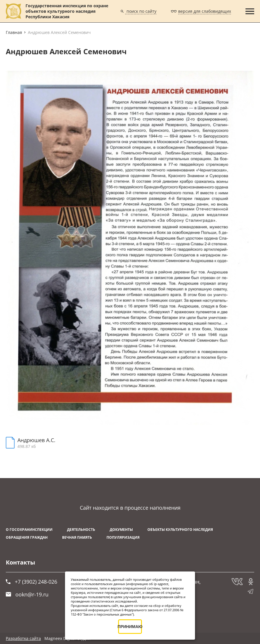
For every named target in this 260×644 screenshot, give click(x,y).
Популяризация (123, 537)
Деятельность (81, 530)
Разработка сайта (23, 638)
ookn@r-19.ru (27, 594)
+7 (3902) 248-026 (31, 582)
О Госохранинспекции (29, 530)
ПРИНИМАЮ (130, 627)
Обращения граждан (27, 537)
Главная (14, 32)
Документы (121, 530)
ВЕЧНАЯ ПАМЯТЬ (77, 537)
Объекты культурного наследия (180, 530)
